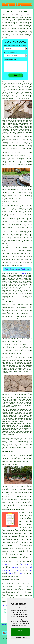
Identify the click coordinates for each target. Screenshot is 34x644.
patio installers (14, 97)
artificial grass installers (11, 571)
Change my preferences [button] (20, 638)
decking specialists (23, 572)
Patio (4, 274)
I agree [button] (20, 630)
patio (20, 152)
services (16, 577)
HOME (14, 9)
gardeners (11, 566)
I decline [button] (20, 634)
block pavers (20, 569)
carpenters (15, 568)
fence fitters (24, 565)
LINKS (17, 9)
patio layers (6, 30)
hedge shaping (28, 566)
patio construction (26, 119)
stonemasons (6, 565)
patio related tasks (12, 553)
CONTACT (25, 9)
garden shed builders (16, 574)
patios (11, 246)
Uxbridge (23, 274)
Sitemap (4, 624)
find (7, 582)
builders (26, 575)
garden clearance (8, 575)
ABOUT (21, 9)
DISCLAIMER (30, 9)
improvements (11, 563)
